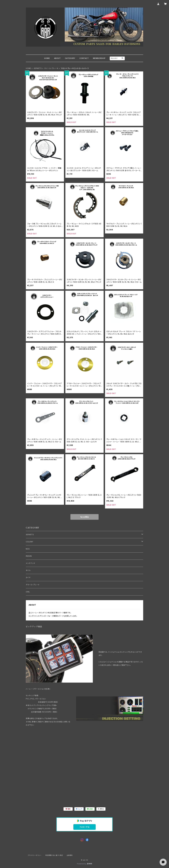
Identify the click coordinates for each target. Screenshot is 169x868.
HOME (47, 58)
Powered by (84, 864)
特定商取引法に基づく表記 (54, 855)
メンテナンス (31, 563)
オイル (28, 570)
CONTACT (84, 58)
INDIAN (29, 556)
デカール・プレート (33, 585)
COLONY (30, 542)
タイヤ (28, 577)
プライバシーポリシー (35, 855)
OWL (28, 592)
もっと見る (84, 517)
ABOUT (57, 58)
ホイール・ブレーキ (51, 68)
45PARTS (38, 68)
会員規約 (70, 855)
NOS (28, 549)
